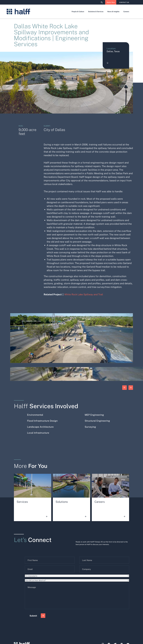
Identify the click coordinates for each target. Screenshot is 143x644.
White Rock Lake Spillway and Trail (84, 294)
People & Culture (78, 11)
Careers (126, 11)
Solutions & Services (96, 11)
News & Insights (113, 11)
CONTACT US (124, 2)
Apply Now (111, 2)
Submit (37, 616)
